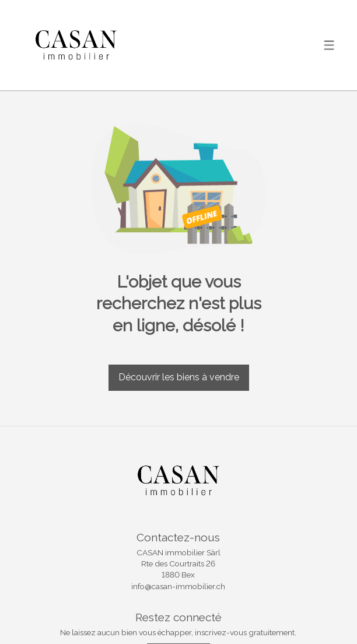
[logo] (76, 45)
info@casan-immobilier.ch (178, 586)
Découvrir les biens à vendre (179, 377)
